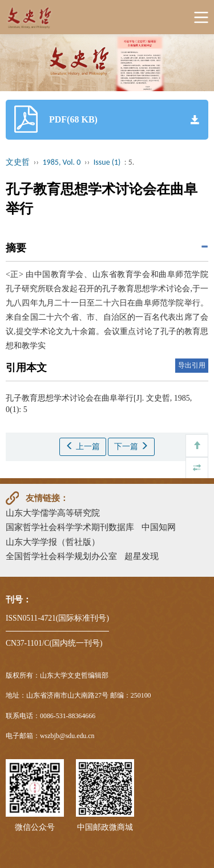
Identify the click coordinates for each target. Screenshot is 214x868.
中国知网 (159, 527)
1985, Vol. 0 (62, 162)
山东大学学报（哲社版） (53, 542)
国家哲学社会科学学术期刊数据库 (70, 527)
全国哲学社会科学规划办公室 (61, 556)
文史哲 (18, 162)
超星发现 (142, 556)
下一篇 (131, 446)
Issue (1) (107, 162)
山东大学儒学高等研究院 (53, 513)
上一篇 (83, 446)
